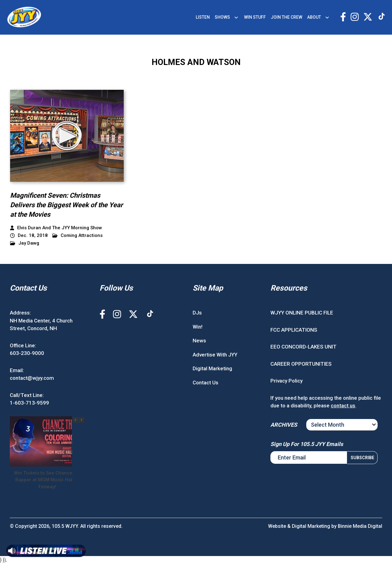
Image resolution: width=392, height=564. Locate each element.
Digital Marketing (212, 368)
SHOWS (222, 17)
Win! (198, 327)
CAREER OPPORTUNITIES (301, 364)
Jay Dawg (25, 243)
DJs (197, 313)
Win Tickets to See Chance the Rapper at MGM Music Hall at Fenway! (47, 480)
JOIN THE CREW (286, 17)
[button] (81, 420)
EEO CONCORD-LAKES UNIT (303, 347)
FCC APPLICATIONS (294, 330)
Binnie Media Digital (360, 526)
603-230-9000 (27, 353)
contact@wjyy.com (32, 378)
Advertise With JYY (215, 355)
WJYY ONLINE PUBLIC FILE (302, 313)
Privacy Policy (286, 381)
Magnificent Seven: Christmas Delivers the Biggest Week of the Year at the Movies (66, 205)
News (199, 341)
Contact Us (205, 383)
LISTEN (203, 17)
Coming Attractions (77, 236)
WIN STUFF (255, 17)
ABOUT (314, 17)
